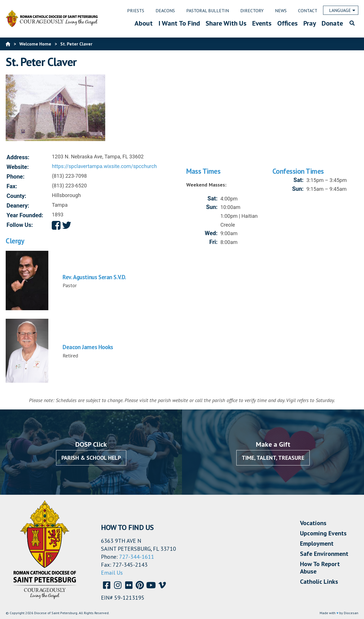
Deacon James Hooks (88, 347)
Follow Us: (20, 225)
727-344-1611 (137, 557)
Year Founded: (25, 215)
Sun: (212, 207)
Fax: (12, 186)
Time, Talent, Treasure (273, 458)
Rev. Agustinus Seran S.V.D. (94, 277)
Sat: (213, 198)
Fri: (213, 242)
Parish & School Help (91, 458)
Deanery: (18, 206)
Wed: (211, 233)
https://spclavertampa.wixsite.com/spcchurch (104, 166)
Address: (18, 157)
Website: (18, 167)
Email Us (112, 573)
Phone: (15, 177)
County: (16, 196)
